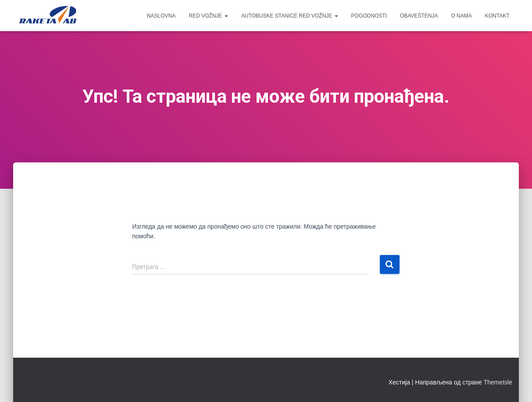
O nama (461, 16)
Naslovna (161, 16)
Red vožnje (208, 16)
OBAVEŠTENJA (419, 16)
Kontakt (497, 16)
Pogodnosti (369, 16)
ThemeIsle (498, 382)
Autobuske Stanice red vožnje (290, 16)
